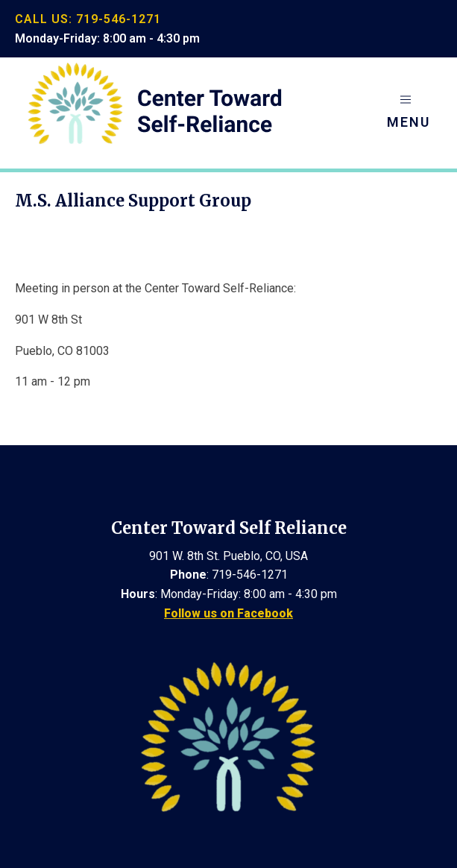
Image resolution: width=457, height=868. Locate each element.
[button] (409, 113)
